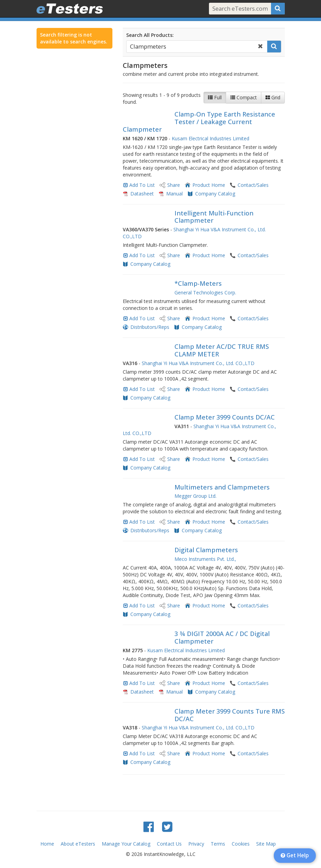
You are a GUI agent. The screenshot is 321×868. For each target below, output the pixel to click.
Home (47, 844)
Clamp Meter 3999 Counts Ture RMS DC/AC (230, 715)
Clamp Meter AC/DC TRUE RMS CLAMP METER (222, 350)
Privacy (196, 844)
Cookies (241, 844)
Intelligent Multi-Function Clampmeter (214, 217)
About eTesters (78, 844)
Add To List (142, 185)
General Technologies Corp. (205, 292)
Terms (218, 844)
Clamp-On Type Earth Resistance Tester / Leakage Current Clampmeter (199, 122)
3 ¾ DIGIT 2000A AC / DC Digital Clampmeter (222, 637)
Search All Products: (150, 35)
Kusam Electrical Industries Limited (210, 138)
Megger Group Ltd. (195, 496)
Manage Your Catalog (126, 844)
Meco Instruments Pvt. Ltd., (205, 559)
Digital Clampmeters (206, 550)
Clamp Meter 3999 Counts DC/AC (225, 417)
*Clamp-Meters (198, 283)
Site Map (266, 844)
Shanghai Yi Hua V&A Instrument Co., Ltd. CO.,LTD (198, 363)
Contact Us (169, 844)
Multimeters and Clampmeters (222, 487)
